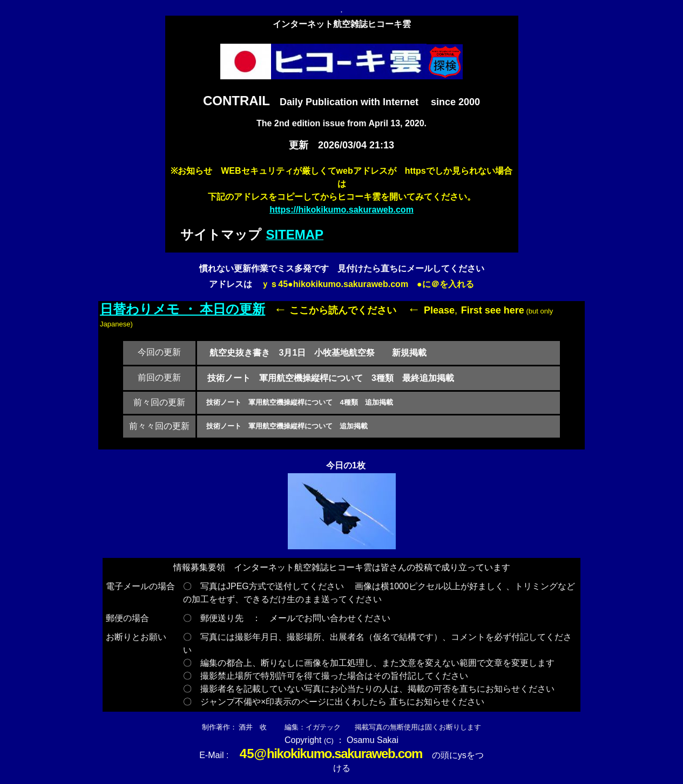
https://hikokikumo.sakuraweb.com (341, 210)
